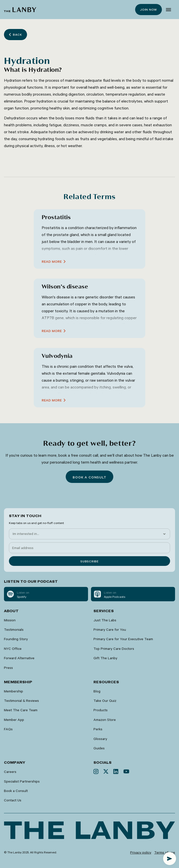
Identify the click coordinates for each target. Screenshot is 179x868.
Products (101, 710)
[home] (20, 10)
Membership (14, 691)
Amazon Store (105, 720)
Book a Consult (16, 791)
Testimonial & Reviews (21, 701)
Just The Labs (105, 620)
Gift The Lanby (105, 658)
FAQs (8, 729)
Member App (14, 720)
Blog (97, 691)
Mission (10, 620)
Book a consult (89, 477)
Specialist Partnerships (22, 781)
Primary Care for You (110, 630)
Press (8, 668)
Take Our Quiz (105, 701)
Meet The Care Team (21, 710)
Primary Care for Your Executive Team (123, 639)
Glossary (100, 739)
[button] (168, 10)
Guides (99, 748)
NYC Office (13, 649)
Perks (98, 729)
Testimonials (14, 630)
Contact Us (13, 800)
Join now (149, 9)
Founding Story (16, 639)
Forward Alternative (19, 658)
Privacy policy (141, 852)
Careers (10, 772)
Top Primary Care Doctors (114, 649)
